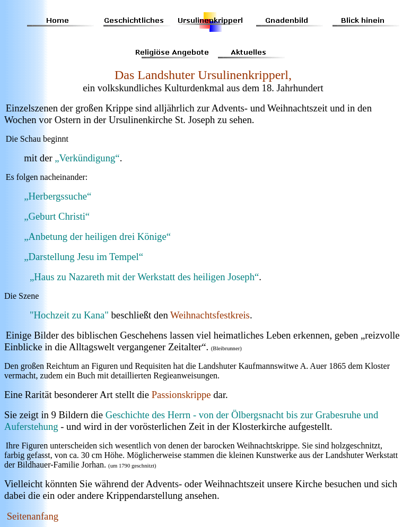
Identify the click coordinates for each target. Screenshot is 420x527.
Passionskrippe (181, 395)
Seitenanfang (33, 516)
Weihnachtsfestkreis (210, 315)
